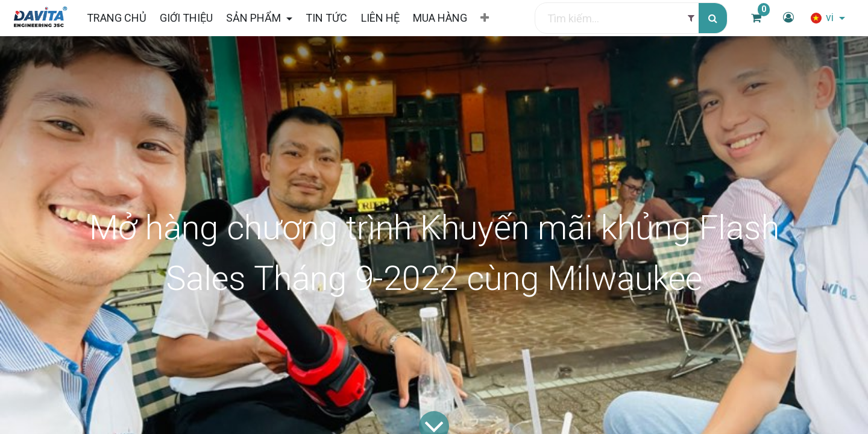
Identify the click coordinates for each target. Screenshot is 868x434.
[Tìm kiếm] (713, 18)
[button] (485, 18)
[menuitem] (116, 18)
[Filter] (691, 18)
